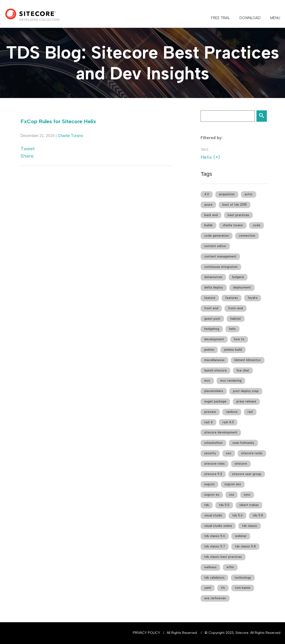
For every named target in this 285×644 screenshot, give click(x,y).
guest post (212, 319)
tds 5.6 (237, 515)
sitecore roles (214, 464)
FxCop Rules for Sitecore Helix (58, 121)
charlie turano (233, 225)
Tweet (28, 149)
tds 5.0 (224, 505)
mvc (207, 381)
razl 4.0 (228, 422)
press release (246, 401)
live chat (243, 370)
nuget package (215, 401)
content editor (215, 246)
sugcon (209, 484)
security (210, 453)
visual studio (213, 515)
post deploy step (246, 391)
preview (210, 412)
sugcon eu (212, 495)
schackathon (213, 443)
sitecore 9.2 (213, 474)
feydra (253, 298)
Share (27, 156)
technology (243, 578)
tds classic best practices (223, 557)
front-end (236, 308)
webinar (241, 536)
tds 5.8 (258, 515)
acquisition (227, 194)
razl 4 (208, 422)
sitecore (241, 464)
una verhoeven (215, 598)
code (257, 225)
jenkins (209, 350)
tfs (223, 588)
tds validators (214, 578)
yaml (208, 588)
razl (250, 412)
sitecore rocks (252, 453)
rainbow (232, 412)
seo (229, 453)
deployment (242, 287)
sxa (232, 495)
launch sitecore (215, 370)
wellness (210, 567)
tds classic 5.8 (245, 546)
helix (232, 329)
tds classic (250, 526)
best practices (238, 215)
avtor (249, 194)
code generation (217, 236)
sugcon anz (233, 484)
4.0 (207, 194)
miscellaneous (214, 360)
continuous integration (221, 267)
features (232, 298)
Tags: (205, 150)
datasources (213, 277)
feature (210, 298)
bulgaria (238, 277)
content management (220, 256)
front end (211, 308)
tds (207, 505)
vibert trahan (249, 505)
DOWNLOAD (250, 18)
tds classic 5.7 (215, 546)
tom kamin (243, 588)
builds (208, 225)
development (214, 339)
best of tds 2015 (235, 205)
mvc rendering (231, 381)
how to (239, 339)
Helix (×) (210, 157)
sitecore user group (247, 474)
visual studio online (218, 526)
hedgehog (212, 329)
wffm (230, 567)
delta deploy (214, 287)
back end (211, 215)
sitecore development (221, 432)
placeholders (214, 391)
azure (208, 205)
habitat (236, 319)
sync (247, 495)
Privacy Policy (146, 633)
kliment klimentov (248, 360)
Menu (275, 18)
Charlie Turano (70, 136)
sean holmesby (243, 443)
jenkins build (233, 350)
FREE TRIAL (220, 18)
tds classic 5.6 (215, 536)
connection (247, 236)
